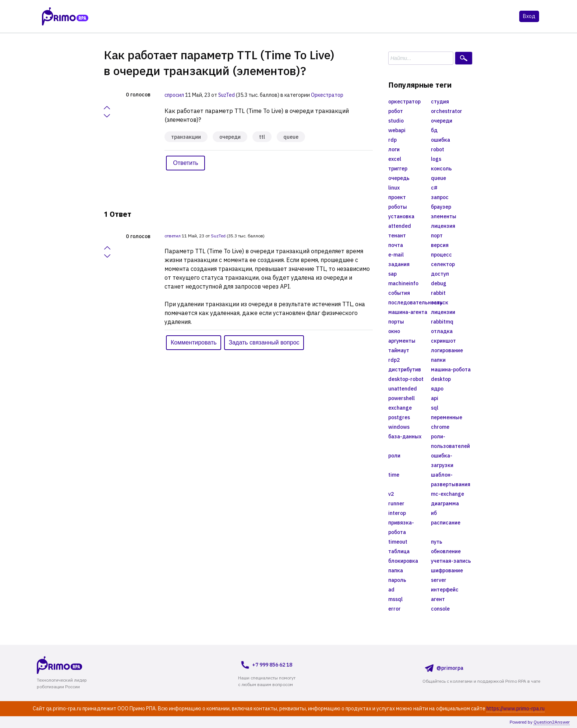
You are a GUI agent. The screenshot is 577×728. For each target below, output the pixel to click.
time (394, 475)
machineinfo (403, 283)
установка (401, 216)
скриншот (443, 341)
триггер (398, 169)
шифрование (447, 570)
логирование (447, 350)
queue (291, 137)
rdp (392, 140)
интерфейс (445, 590)
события (399, 293)
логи (394, 149)
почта (396, 245)
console (440, 609)
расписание (446, 523)
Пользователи (262, 17)
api (435, 398)
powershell (401, 398)
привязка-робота (401, 527)
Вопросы (141, 17)
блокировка (403, 561)
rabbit (438, 293)
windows (399, 427)
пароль (397, 580)
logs (436, 159)
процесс (441, 255)
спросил (174, 95)
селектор (443, 264)
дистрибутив (405, 370)
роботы (398, 207)
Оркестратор (327, 95)
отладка (442, 331)
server (439, 580)
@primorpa (443, 668)
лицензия (443, 226)
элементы (444, 216)
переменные (447, 417)
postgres (399, 417)
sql (435, 408)
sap (392, 274)
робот (396, 111)
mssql (395, 599)
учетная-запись (451, 561)
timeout (398, 542)
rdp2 (394, 360)
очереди (230, 137)
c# (434, 188)
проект (397, 197)
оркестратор (404, 102)
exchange (400, 408)
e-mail (396, 255)
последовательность (410, 303)
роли (394, 456)
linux (394, 188)
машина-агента (408, 312)
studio (396, 121)
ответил (173, 236)
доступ (440, 274)
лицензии (443, 312)
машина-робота (451, 370)
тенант (397, 236)
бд (434, 130)
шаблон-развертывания (451, 480)
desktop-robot (406, 379)
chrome (440, 427)
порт (437, 236)
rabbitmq (442, 322)
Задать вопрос (317, 17)
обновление (446, 551)
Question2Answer (552, 722)
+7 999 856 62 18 (265, 665)
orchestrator (447, 111)
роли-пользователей (450, 441)
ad (391, 590)
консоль (441, 169)
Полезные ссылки (389, 17)
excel (395, 159)
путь (437, 542)
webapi (397, 130)
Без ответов (185, 17)
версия (440, 245)
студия (440, 102)
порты (396, 322)
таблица (399, 551)
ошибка (440, 140)
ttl (262, 137)
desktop (441, 379)
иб (434, 513)
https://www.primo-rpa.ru (516, 708)
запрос (440, 197)
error (394, 609)
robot (438, 149)
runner (396, 503)
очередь (399, 178)
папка (396, 570)
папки (438, 360)
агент (438, 599)
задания (399, 264)
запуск (440, 303)
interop (397, 513)
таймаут (399, 350)
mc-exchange (447, 494)
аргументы (402, 341)
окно (394, 331)
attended (400, 226)
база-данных (405, 437)
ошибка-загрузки (442, 460)
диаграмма (445, 503)
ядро (437, 389)
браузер (441, 207)
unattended (403, 389)
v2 (391, 494)
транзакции (186, 137)
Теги (222, 17)
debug (439, 283)
